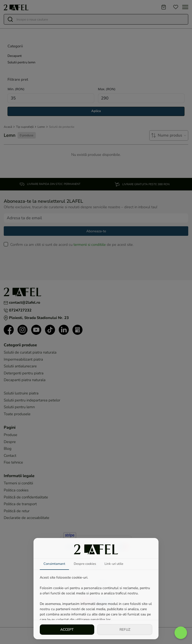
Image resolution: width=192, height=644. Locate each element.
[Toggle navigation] (185, 7)
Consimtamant (55, 564)
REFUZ (125, 629)
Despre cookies (87, 564)
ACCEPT (67, 629)
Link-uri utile (118, 564)
